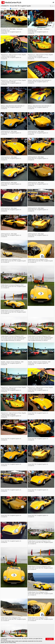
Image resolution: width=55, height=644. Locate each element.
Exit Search (15, 9)
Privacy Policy (12, 642)
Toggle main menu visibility (54, 2)
